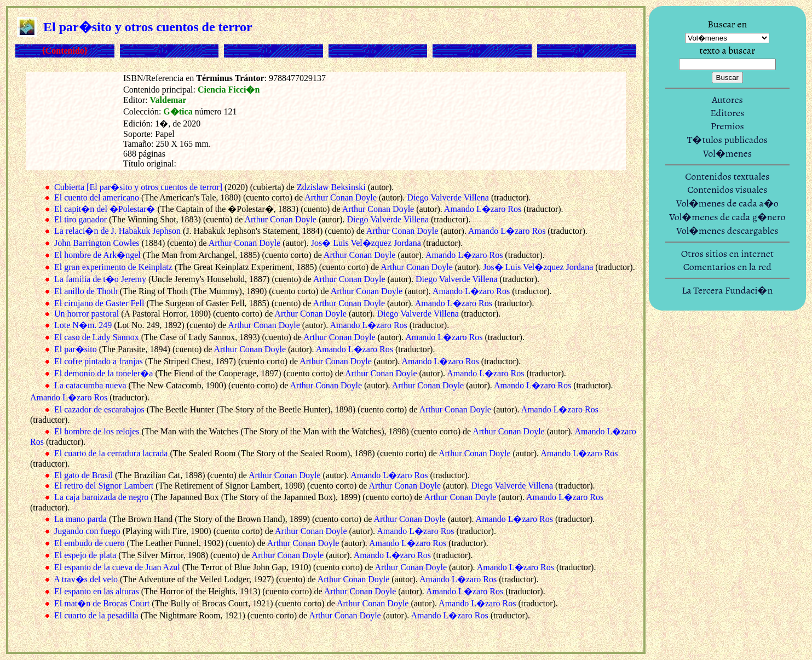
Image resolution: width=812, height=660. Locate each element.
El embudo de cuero (89, 543)
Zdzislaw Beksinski (331, 187)
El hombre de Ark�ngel (97, 255)
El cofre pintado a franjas (99, 361)
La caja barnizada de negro (101, 497)
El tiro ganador (80, 219)
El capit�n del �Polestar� (105, 209)
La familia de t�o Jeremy (100, 279)
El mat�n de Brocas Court (102, 603)
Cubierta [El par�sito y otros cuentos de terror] (138, 187)
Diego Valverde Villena (448, 197)
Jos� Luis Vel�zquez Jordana (366, 243)
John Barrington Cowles (97, 243)
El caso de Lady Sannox (97, 337)
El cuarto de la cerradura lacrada (111, 453)
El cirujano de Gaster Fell (99, 303)
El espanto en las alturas (97, 591)
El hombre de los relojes (97, 431)
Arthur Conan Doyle (341, 197)
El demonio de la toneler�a (103, 373)
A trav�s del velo (86, 579)
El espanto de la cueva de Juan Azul (117, 567)
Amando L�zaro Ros (483, 209)
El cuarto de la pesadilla (96, 615)
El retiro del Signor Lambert (104, 486)
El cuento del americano (97, 197)
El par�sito (76, 349)
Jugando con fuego (87, 531)
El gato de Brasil (83, 475)
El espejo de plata (85, 555)
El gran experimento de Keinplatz (113, 267)
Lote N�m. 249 (83, 325)
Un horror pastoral (87, 314)
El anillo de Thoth (86, 291)
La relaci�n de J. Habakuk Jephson (117, 231)
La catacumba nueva (90, 385)
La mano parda (80, 519)
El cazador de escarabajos (99, 409)
